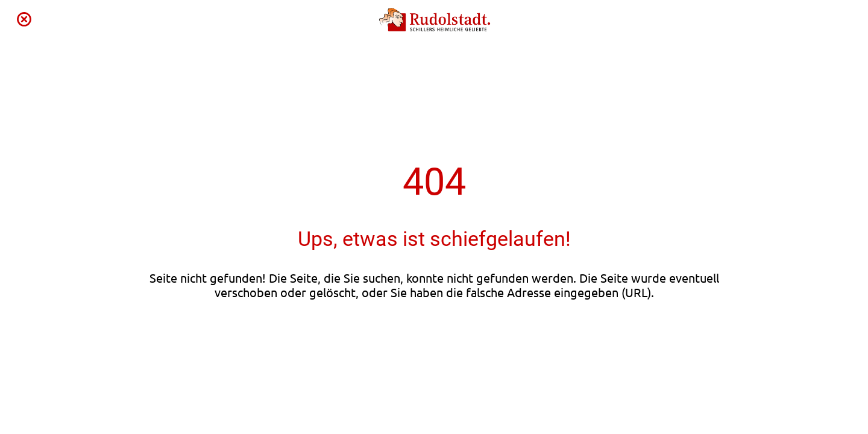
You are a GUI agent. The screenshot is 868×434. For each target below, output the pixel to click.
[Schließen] (24, 19)
